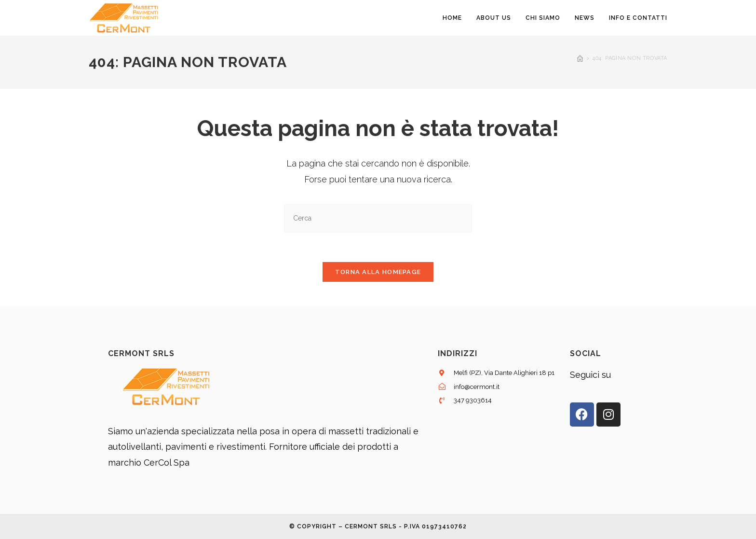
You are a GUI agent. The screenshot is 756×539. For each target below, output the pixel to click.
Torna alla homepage (378, 272)
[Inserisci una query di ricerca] (378, 218)
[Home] (580, 58)
